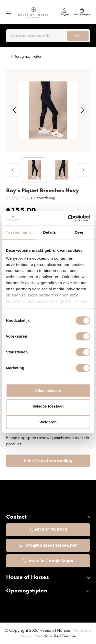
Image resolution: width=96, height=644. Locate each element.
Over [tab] (79, 232)
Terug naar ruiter (28, 57)
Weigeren (48, 422)
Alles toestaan (48, 391)
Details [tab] (49, 232)
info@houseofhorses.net (51, 545)
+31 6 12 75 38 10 (51, 530)
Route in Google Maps (50, 561)
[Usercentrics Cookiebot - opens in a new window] (68, 218)
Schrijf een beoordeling (48, 461)
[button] (14, 110)
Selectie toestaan (48, 406)
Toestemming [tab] (18, 232)
